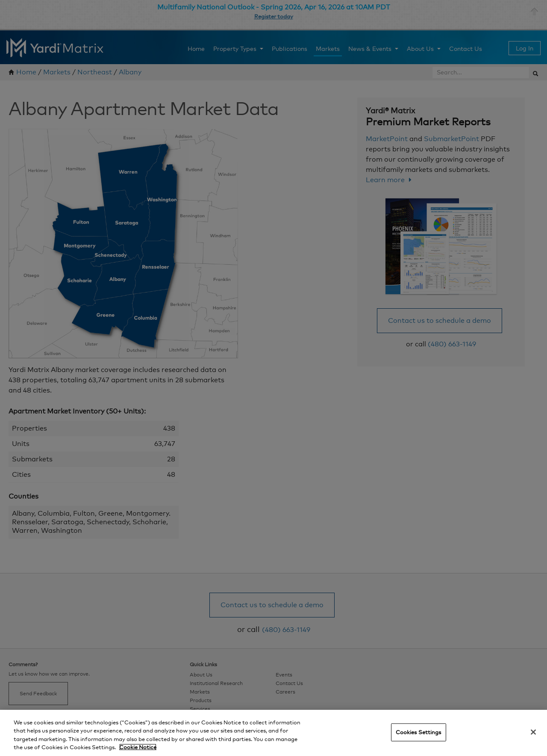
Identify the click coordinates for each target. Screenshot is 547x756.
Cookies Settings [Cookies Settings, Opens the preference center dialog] (419, 732)
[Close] (533, 732)
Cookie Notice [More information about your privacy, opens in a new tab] (138, 747)
